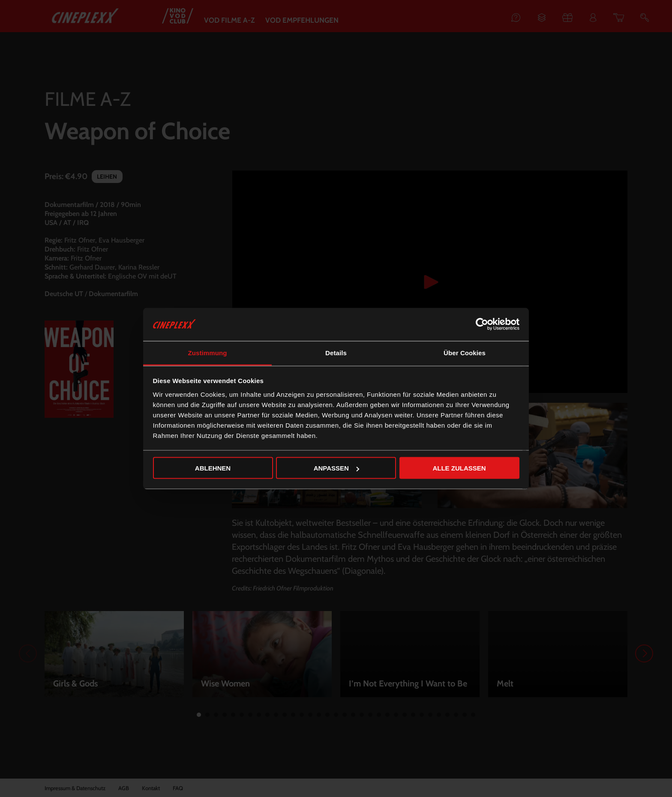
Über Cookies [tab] (465, 352)
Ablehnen (213, 468)
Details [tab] (336, 352)
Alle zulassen (459, 468)
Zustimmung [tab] (208, 352)
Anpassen (336, 468)
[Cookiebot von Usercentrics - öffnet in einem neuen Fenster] (482, 324)
